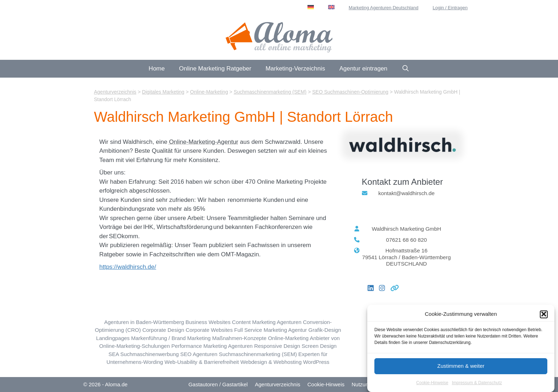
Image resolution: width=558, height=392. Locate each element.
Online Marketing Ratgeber (215, 69)
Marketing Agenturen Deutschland (384, 8)
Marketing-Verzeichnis (295, 69)
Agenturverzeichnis (278, 384)
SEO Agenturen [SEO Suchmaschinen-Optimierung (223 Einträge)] (199, 354)
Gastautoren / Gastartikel (218, 384)
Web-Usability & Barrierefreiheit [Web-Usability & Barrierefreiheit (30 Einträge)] (202, 362)
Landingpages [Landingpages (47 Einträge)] (113, 338)
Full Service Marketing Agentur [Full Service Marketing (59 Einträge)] (270, 330)
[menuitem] (311, 7)
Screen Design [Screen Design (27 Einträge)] (319, 346)
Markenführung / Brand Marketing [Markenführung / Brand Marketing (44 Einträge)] (171, 338)
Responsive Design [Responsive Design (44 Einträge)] (277, 346)
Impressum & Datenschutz (477, 387)
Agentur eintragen (363, 69)
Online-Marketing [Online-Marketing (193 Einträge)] (288, 338)
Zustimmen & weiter (461, 370)
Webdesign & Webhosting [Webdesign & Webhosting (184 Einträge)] (271, 362)
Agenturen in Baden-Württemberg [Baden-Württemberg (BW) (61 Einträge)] (144, 322)
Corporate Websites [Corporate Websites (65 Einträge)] (209, 330)
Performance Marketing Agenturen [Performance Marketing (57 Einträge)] (212, 346)
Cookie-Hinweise (432, 387)
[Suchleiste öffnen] (406, 69)
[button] (544, 319)
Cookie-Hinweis (326, 384)
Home (157, 69)
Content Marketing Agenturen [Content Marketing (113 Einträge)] (267, 322)
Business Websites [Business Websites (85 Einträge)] (208, 322)
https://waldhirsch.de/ (128, 267)
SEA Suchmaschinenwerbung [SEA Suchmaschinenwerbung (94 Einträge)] (144, 354)
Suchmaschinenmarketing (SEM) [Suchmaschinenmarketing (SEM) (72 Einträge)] (258, 354)
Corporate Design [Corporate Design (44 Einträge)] (163, 330)
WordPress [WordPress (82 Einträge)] (316, 362)
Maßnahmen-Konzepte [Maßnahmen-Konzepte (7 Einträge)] (239, 338)
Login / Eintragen (450, 8)
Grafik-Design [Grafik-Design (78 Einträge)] (325, 330)
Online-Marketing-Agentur (204, 142)
